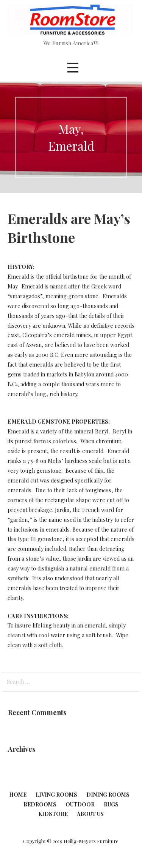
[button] (73, 67)
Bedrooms (40, 804)
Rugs (111, 804)
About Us (90, 814)
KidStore (53, 814)
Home (18, 795)
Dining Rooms (108, 795)
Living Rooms (56, 795)
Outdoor (80, 804)
